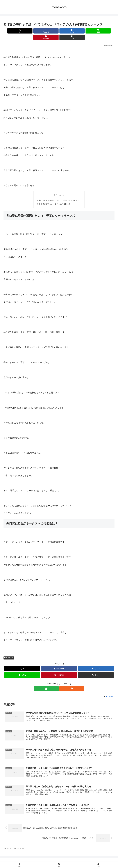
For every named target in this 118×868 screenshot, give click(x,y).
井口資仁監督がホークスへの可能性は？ (54, 198)
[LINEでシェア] (68, 31)
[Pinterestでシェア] (87, 31)
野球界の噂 (9, 652)
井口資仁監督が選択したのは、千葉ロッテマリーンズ (60, 194)
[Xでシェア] (12, 31)
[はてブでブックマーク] (50, 31)
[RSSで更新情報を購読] (62, 683)
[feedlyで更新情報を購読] (56, 683)
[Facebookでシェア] (31, 31)
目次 (56, 189)
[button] (106, 31)
